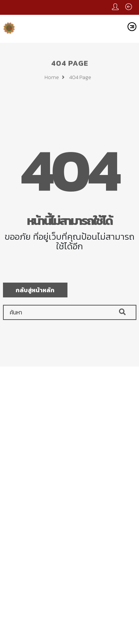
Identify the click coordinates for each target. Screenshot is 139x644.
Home (54, 78)
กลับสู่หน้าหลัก (35, 290)
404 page (80, 78)
